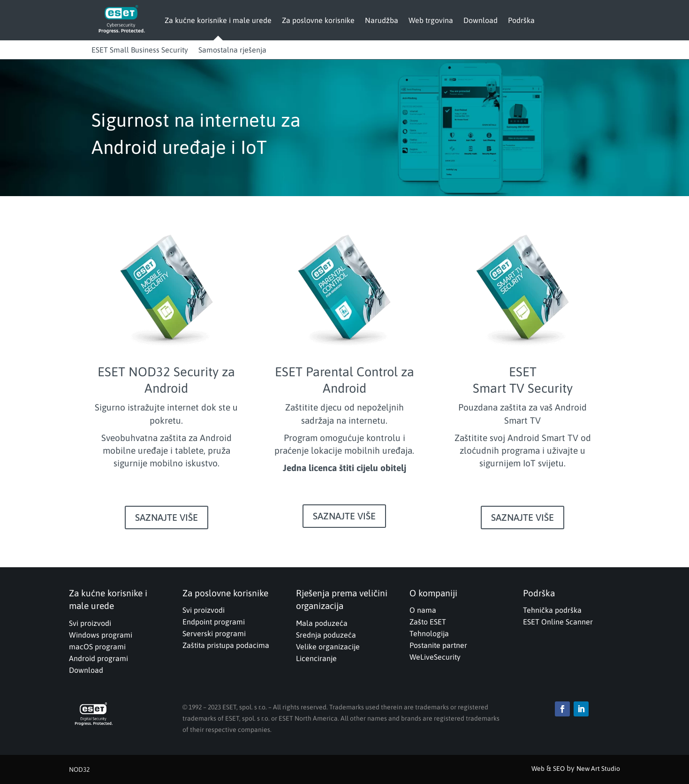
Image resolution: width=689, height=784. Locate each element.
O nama (423, 610)
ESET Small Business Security (140, 50)
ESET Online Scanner (558, 622)
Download (481, 20)
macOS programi (97, 647)
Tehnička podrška (552, 610)
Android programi (98, 658)
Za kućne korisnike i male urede (218, 20)
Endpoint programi (214, 622)
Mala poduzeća (322, 623)
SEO (559, 769)
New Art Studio (598, 769)
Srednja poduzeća (326, 635)
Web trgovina (431, 20)
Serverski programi (214, 633)
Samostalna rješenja (232, 50)
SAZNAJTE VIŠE (167, 517)
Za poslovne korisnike (318, 20)
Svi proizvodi (90, 623)
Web (538, 769)
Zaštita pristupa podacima (226, 645)
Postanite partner (438, 645)
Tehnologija (429, 633)
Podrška (521, 20)
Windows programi (101, 635)
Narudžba (382, 20)
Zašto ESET (428, 622)
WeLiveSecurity (435, 657)
